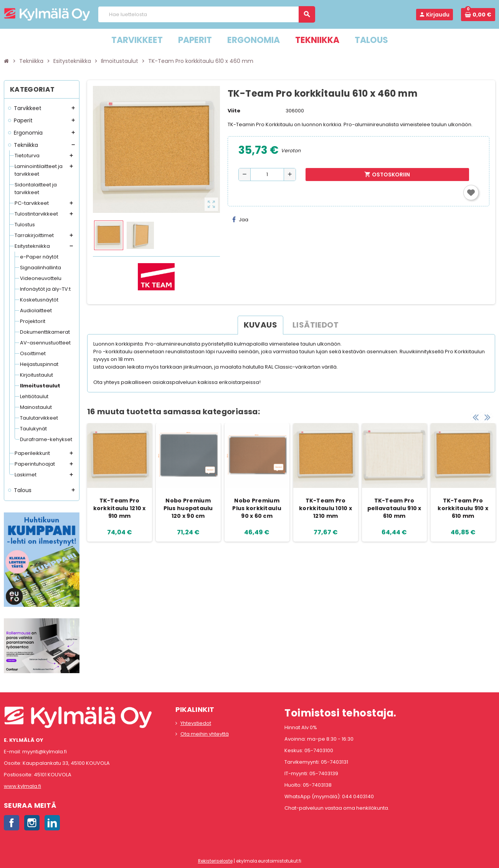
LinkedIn (52, 823)
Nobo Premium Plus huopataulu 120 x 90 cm (188, 508)
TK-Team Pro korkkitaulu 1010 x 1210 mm (326, 508)
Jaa (240, 220)
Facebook (12, 823)
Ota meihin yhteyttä (205, 734)
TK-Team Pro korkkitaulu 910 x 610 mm (463, 508)
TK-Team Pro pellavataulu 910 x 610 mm (394, 508)
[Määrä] (267, 175)
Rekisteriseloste (215, 861)
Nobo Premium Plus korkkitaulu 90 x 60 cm (257, 508)
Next (487, 415)
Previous (476, 415)
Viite (234, 111)
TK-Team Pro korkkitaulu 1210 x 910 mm (120, 508)
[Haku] (206, 14)
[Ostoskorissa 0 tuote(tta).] (478, 15)
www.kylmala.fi (22, 786)
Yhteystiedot (196, 723)
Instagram (32, 823)
